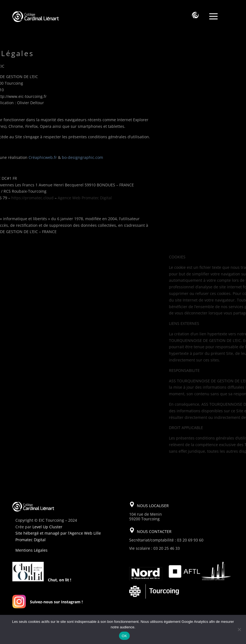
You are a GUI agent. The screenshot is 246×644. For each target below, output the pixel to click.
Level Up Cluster (47, 527)
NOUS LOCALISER (153, 506)
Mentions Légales (31, 550)
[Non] (239, 629)
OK (124, 636)
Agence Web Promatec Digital (45, 198)
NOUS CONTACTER (154, 531)
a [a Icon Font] (213, 17)
